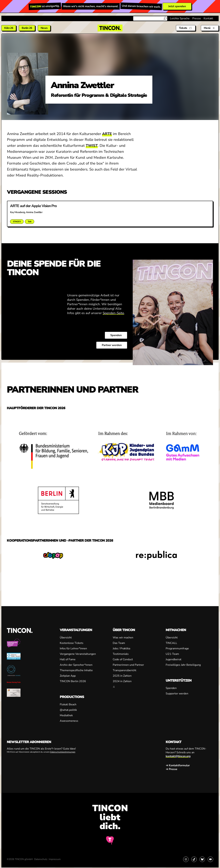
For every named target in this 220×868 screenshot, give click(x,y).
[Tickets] (186, 28)
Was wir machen (123, 638)
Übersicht (66, 638)
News (44, 28)
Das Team (119, 643)
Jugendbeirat (174, 659)
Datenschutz (41, 859)
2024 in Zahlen (122, 681)
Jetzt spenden (177, 6)
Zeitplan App (68, 676)
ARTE (107, 134)
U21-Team (172, 654)
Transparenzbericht (125, 670)
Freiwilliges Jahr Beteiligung (183, 665)
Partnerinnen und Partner (128, 665)
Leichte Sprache (180, 18)
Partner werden (112, 345)
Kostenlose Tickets (72, 643)
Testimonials (121, 654)
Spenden (116, 335)
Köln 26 (9, 28)
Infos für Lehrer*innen (73, 648)
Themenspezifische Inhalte (76, 670)
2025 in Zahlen (122, 676)
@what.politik (68, 710)
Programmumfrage (177, 648)
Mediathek (66, 715)
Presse (197, 18)
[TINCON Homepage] (110, 28)
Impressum (55, 859)
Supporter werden (177, 694)
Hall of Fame (68, 659)
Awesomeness (69, 721)
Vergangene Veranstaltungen (78, 654)
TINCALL (171, 643)
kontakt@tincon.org (178, 756)
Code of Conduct (123, 659)
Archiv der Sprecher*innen (76, 665)
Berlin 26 (27, 28)
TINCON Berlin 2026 (73, 681)
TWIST (92, 146)
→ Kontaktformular (178, 765)
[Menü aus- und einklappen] (210, 28)
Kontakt (208, 18)
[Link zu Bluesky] (202, 859)
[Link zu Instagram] (186, 859)
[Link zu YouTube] (210, 859)
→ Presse (171, 769)
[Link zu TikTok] (194, 859)
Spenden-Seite (113, 313)
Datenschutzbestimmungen (63, 752)
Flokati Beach (68, 704)
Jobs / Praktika (121, 648)
